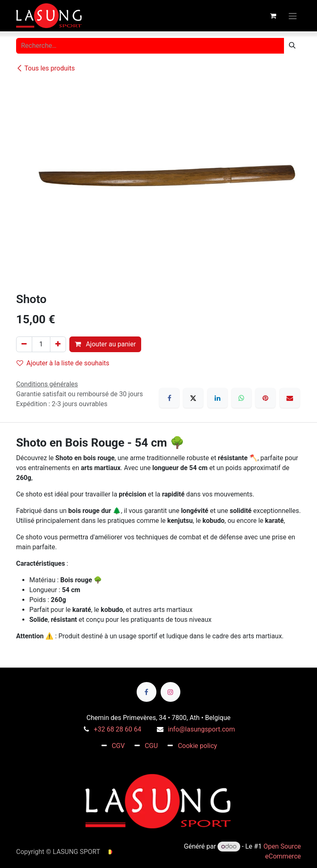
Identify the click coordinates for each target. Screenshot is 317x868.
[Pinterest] (265, 398)
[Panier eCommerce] (273, 16)
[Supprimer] (24, 344)
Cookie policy (198, 746)
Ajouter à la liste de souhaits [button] (63, 363)
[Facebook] (169, 398)
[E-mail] (290, 398)
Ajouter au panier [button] (105, 344)
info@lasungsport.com (201, 729)
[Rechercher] (292, 46)
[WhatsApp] (241, 398)
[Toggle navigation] (293, 15)
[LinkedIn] (218, 398)
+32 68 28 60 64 (117, 729)
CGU (151, 746)
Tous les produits (45, 68)
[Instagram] (170, 692)
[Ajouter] (58, 344)
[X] (193, 398)
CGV (118, 746)
